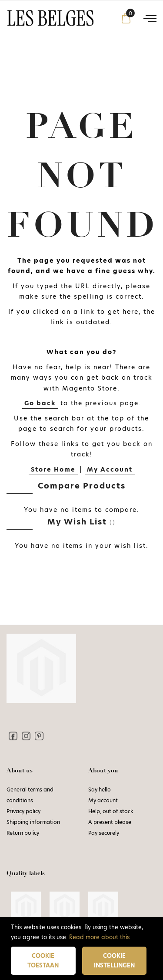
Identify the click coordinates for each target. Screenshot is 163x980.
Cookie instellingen (114, 961)
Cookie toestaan (43, 961)
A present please (110, 822)
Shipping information (33, 822)
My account (103, 800)
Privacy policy (23, 811)
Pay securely (104, 833)
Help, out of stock (111, 811)
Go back (40, 403)
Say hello (100, 790)
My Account (110, 469)
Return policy (23, 833)
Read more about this (99, 937)
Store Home (53, 469)
